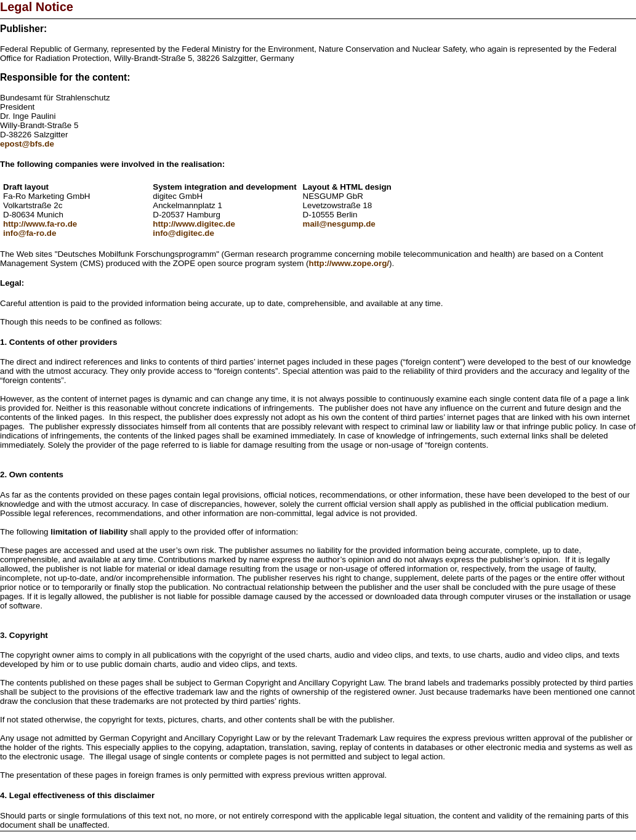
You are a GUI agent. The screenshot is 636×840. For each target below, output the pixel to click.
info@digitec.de (183, 233)
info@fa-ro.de (30, 233)
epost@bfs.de (27, 144)
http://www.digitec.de (194, 224)
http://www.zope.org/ (349, 263)
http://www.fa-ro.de (40, 224)
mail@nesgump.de (339, 224)
